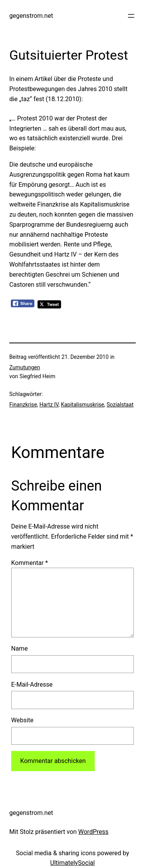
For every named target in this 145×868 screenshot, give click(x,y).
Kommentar (30, 563)
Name (20, 648)
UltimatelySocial (73, 863)
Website (22, 720)
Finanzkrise (23, 405)
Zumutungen (25, 367)
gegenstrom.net (31, 16)
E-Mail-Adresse (32, 685)
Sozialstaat (120, 405)
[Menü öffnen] (131, 16)
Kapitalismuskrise (82, 405)
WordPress (93, 832)
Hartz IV (49, 405)
